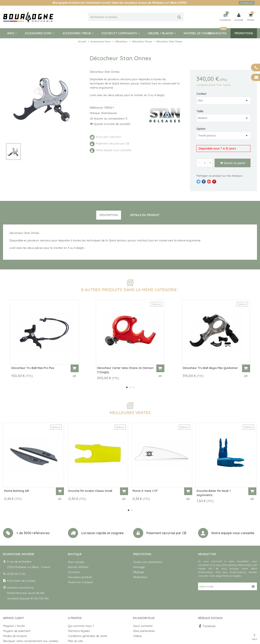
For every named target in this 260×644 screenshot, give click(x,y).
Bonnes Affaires (78, 567)
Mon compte (76, 562)
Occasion (74, 572)
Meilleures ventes (130, 413)
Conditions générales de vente (88, 636)
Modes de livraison (15, 636)
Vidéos (137, 636)
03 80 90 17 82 (16, 574)
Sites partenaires (144, 631)
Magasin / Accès (14, 626)
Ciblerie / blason (160, 33)
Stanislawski (109, 113)
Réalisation (140, 577)
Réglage (139, 572)
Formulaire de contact (21, 581)
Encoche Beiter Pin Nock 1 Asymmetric (214, 493)
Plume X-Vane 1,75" (145, 491)
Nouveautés (217, 32)
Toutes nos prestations (148, 562)
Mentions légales (232, 576)
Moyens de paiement (17, 631)
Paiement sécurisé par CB (166, 533)
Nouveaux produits (80, 577)
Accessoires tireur (77, 33)
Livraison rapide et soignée (102, 533)
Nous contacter (143, 626)
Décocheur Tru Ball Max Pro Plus (33, 368)
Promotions (244, 33)
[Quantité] (205, 163)
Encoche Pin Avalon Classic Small (90, 491)
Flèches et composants (119, 33)
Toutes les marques (81, 582)
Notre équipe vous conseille (233, 533)
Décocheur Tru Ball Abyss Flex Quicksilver (210, 368)
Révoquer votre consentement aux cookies (31, 641)
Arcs (11, 33)
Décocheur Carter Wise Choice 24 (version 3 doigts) (125, 370)
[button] (127, 387)
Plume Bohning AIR (17, 491)
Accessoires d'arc (38, 33)
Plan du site (75, 641)
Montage (139, 567)
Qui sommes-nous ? (81, 626)
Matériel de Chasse (198, 33)
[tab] (109, 215)
